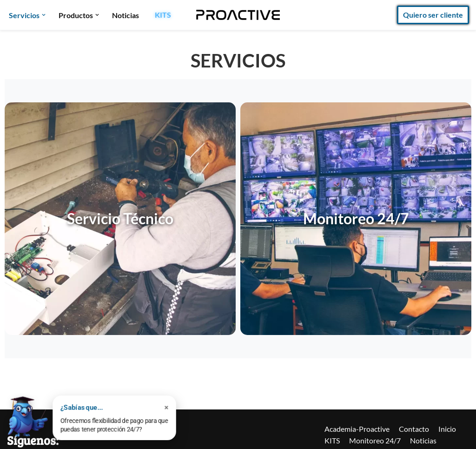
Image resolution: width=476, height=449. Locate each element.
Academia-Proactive (357, 429)
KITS (163, 15)
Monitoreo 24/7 (375, 440)
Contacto (414, 429)
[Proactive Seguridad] (238, 15)
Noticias (126, 15)
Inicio (447, 429)
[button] (44, 15)
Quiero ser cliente (433, 15)
